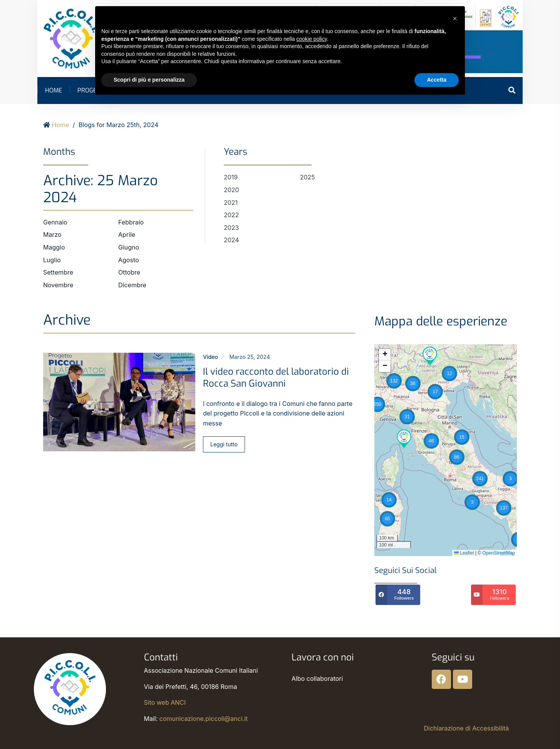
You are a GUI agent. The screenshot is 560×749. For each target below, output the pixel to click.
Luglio (52, 260)
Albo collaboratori (317, 679)
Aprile (127, 235)
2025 (308, 177)
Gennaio (55, 222)
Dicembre (132, 285)
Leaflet (464, 553)
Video (210, 357)
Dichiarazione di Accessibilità (467, 728)
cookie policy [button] (312, 39)
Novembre (58, 285)
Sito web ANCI (165, 702)
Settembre (58, 272)
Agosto (129, 260)
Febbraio (131, 222)
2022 (231, 215)
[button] (389, 500)
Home (54, 90)
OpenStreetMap (499, 553)
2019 (231, 177)
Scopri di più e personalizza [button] (149, 80)
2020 (231, 190)
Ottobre (129, 272)
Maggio (54, 247)
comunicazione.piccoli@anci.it (204, 719)
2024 (231, 240)
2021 (231, 203)
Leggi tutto (224, 444)
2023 (231, 228)
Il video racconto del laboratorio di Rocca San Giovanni (276, 378)
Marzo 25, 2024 (250, 357)
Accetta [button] (437, 80)
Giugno (129, 247)
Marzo (52, 235)
